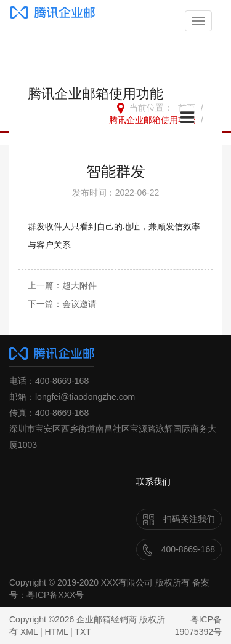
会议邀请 (79, 304)
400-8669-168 (179, 549)
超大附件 (79, 285)
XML (29, 632)
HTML (57, 632)
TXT (83, 632)
